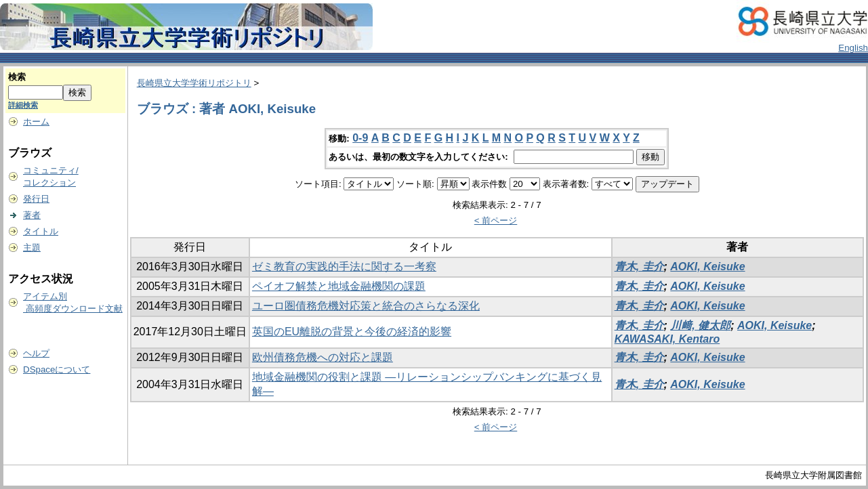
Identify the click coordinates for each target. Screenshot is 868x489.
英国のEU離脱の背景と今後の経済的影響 (352, 332)
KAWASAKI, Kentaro (667, 339)
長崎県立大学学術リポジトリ (194, 83)
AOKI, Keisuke (707, 267)
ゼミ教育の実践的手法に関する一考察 (344, 267)
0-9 (360, 138)
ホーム (36, 122)
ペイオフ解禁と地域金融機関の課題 (339, 286)
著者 (32, 215)
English (853, 48)
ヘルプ (36, 353)
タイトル (41, 231)
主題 (32, 248)
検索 (17, 77)
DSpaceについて (57, 369)
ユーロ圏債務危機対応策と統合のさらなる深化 (366, 306)
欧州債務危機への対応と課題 (323, 357)
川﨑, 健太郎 (700, 325)
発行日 (36, 199)
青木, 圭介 (639, 267)
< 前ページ (496, 220)
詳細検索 (23, 105)
